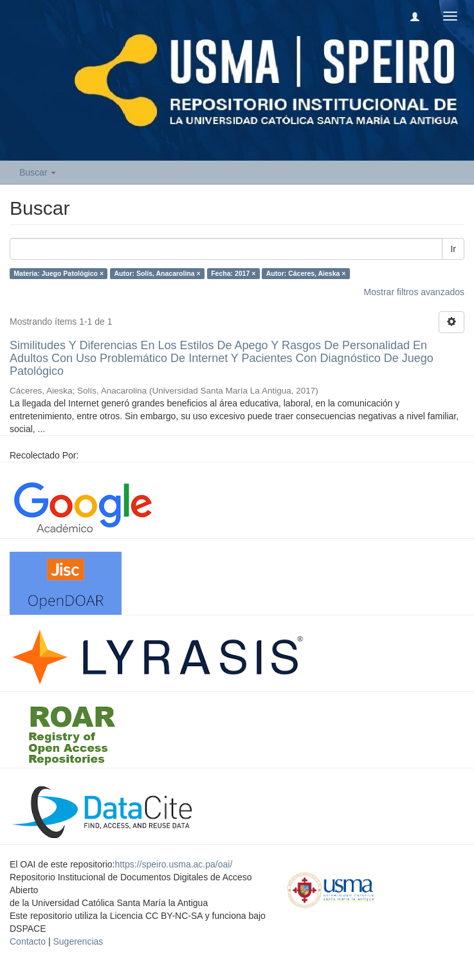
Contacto (28, 941)
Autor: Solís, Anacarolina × (158, 273)
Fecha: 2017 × (233, 273)
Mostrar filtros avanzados (414, 292)
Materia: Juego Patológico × (59, 273)
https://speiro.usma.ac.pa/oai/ (173, 864)
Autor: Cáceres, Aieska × (306, 273)
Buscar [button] (38, 172)
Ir (453, 249)
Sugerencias (78, 941)
